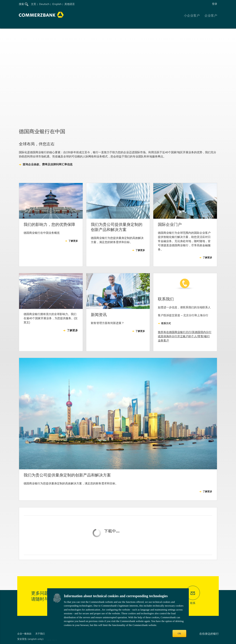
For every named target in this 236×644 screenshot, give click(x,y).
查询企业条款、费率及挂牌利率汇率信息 (48, 164)
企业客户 (211, 16)
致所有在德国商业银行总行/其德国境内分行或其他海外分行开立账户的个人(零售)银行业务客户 (185, 336)
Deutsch (44, 4)
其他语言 (70, 4)
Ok (179, 633)
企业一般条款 (24, 634)
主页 (34, 4)
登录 (215, 4)
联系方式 (166, 323)
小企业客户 (192, 16)
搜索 (24, 4)
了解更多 (207, 492)
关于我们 (40, 634)
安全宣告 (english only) (30, 639)
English (57, 4)
